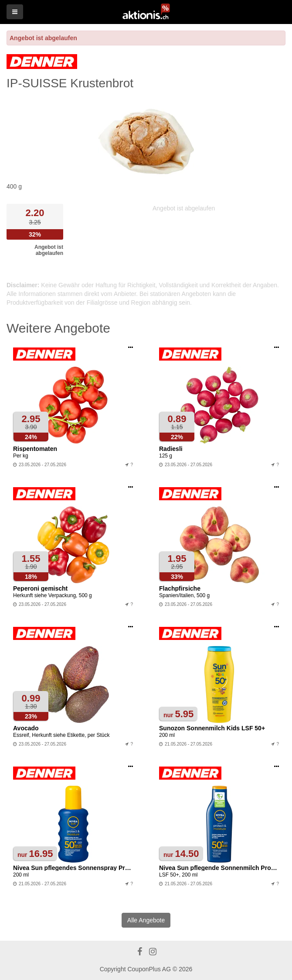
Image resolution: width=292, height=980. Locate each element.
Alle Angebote (146, 920)
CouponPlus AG (149, 969)
